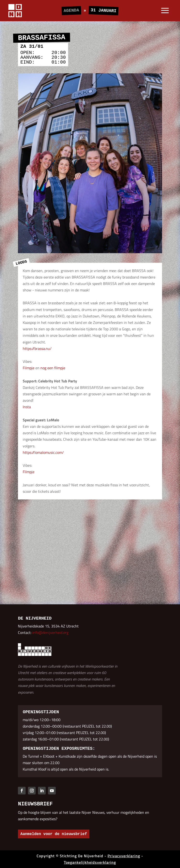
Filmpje (29, 368)
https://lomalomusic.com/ (43, 452)
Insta (27, 407)
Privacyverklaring (124, 856)
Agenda (71, 11)
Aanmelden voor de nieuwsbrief (54, 834)
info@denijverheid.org (50, 632)
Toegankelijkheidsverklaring (90, 862)
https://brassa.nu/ (37, 348)
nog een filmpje (53, 368)
